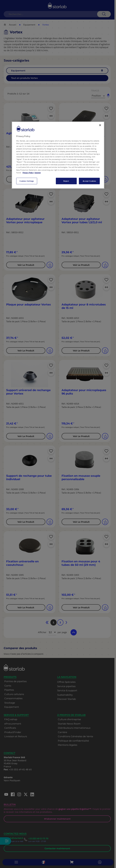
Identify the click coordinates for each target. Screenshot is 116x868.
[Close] (100, 125)
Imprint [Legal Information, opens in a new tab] (38, 172)
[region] (58, 155)
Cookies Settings (27, 181)
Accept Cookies (89, 181)
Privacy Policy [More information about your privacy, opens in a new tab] (28, 172)
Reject (66, 181)
